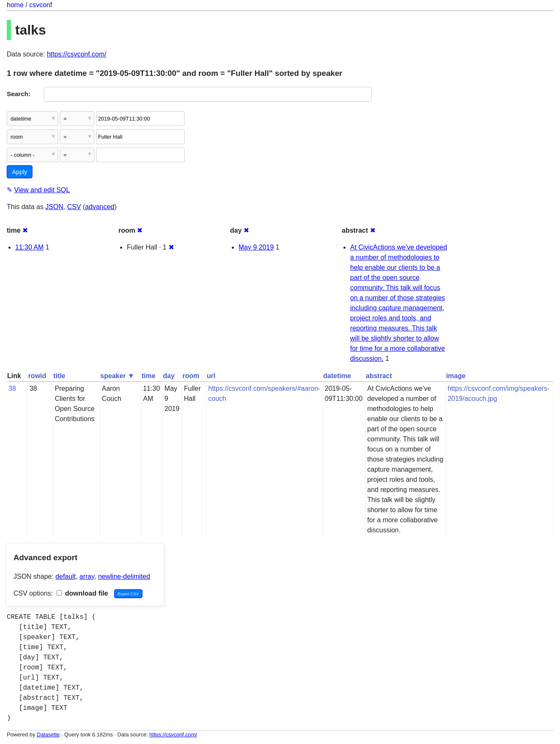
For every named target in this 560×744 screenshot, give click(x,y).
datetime (337, 376)
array (87, 576)
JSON (55, 207)
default (66, 576)
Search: (19, 94)
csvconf (40, 5)
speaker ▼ (117, 376)
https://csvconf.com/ (76, 54)
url (211, 376)
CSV (74, 207)
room (191, 376)
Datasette (48, 735)
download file (82, 593)
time (149, 376)
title (59, 376)
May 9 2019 (256, 247)
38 (12, 388)
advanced (100, 207)
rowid (37, 376)
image (456, 376)
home (15, 5)
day (169, 376)
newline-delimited (124, 576)
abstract (379, 376)
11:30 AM (29, 247)
